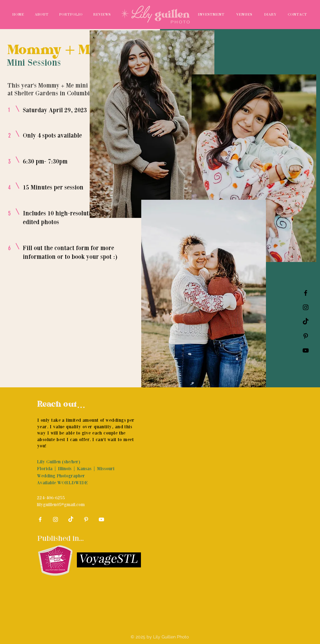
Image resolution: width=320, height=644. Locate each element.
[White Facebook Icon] (40, 519)
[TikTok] (306, 322)
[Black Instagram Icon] (306, 307)
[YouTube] (306, 350)
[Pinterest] (306, 336)
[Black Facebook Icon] (306, 293)
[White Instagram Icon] (55, 519)
